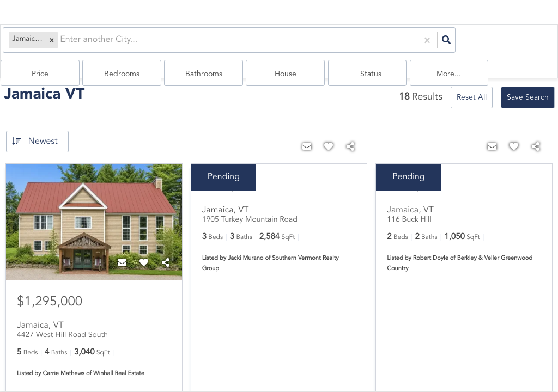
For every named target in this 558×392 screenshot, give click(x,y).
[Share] (166, 247)
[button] (49, 44)
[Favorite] (144, 247)
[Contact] (122, 247)
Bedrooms (301, 44)
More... (527, 44)
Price (244, 44)
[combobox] (58, 44)
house (414, 44)
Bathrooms (357, 44)
